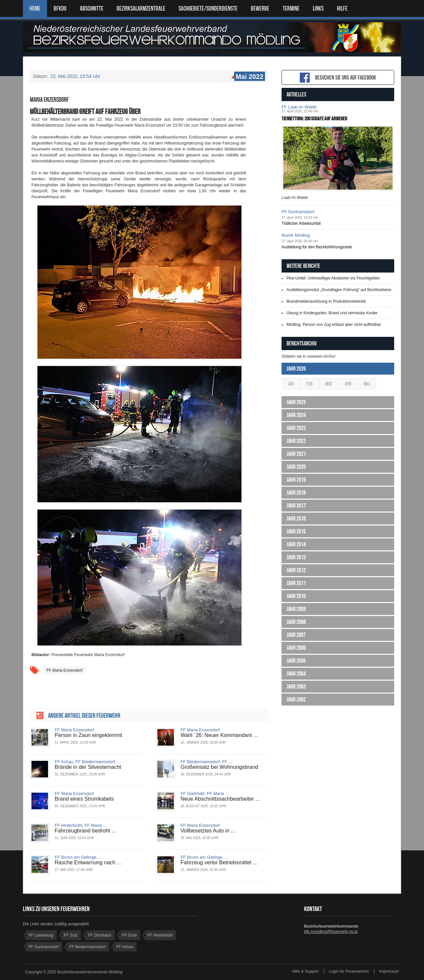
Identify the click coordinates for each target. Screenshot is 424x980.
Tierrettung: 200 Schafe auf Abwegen (314, 119)
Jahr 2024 (296, 415)
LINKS (318, 8)
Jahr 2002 (296, 700)
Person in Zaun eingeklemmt (88, 735)
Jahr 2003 (296, 687)
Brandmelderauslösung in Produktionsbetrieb (326, 301)
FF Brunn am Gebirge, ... (79, 857)
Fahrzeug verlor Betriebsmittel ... (219, 862)
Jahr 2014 (296, 544)
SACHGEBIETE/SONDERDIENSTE (208, 8)
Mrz (329, 384)
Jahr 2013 (296, 557)
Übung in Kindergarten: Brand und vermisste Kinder (332, 313)
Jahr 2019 (296, 480)
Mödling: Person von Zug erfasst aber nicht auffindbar (334, 325)
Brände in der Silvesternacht (88, 767)
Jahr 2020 (296, 467)
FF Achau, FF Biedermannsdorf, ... (88, 762)
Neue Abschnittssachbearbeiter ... (220, 799)
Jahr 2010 (296, 596)
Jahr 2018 (296, 493)
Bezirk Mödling (296, 235)
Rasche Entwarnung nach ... (88, 862)
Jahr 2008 (296, 622)
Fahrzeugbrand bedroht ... (85, 831)
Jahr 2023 (296, 428)
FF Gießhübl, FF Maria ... (205, 794)
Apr (348, 384)
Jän (291, 384)
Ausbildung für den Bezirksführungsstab (317, 247)
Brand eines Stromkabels (84, 799)
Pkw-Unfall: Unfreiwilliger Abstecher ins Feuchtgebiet (333, 278)
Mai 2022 (249, 77)
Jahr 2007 (296, 635)
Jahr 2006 (296, 648)
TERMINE (291, 8)
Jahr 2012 (296, 570)
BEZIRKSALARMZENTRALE (141, 8)
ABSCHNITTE (92, 8)
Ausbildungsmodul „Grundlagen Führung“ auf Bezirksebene (339, 290)
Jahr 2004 (296, 674)
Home (35, 8)
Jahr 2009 (296, 609)
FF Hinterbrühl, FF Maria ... (81, 825)
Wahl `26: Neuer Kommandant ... (219, 735)
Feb (310, 384)
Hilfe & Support (306, 971)
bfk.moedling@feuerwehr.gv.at (331, 932)
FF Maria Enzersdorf (64, 670)
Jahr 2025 (296, 402)
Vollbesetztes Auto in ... (208, 831)
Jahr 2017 (296, 506)
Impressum (389, 971)
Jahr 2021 (296, 454)
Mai (367, 384)
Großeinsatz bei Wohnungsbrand (219, 767)
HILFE (342, 8)
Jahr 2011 (296, 583)
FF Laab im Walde (299, 107)
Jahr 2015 (296, 531)
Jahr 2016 (296, 519)
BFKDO (60, 8)
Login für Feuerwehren (349, 971)
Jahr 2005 (296, 661)
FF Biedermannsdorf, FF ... (206, 762)
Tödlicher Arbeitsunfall (301, 223)
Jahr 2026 (296, 369)
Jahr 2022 (296, 441)
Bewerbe (260, 8)
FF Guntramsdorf (298, 212)
